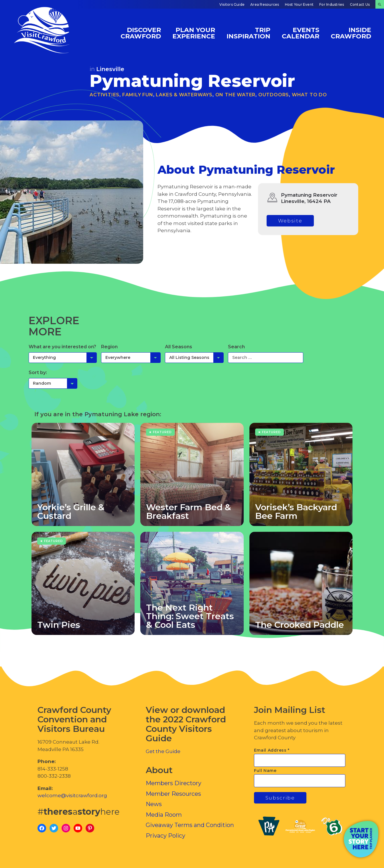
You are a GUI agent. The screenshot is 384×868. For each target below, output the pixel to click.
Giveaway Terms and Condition (190, 825)
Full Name (265, 771)
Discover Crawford (141, 33)
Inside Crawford (351, 33)
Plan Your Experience (194, 33)
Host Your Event (299, 4)
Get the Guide (163, 751)
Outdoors (274, 95)
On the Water (236, 95)
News (154, 804)
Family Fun (138, 95)
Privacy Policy (166, 836)
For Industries (332, 4)
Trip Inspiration (248, 33)
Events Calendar (301, 33)
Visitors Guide (232, 4)
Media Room (164, 815)
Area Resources (265, 4)
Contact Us (360, 4)
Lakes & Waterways (184, 95)
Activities (105, 95)
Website (290, 221)
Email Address (272, 750)
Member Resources (173, 794)
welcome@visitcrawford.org (72, 795)
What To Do (309, 95)
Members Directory (174, 783)
